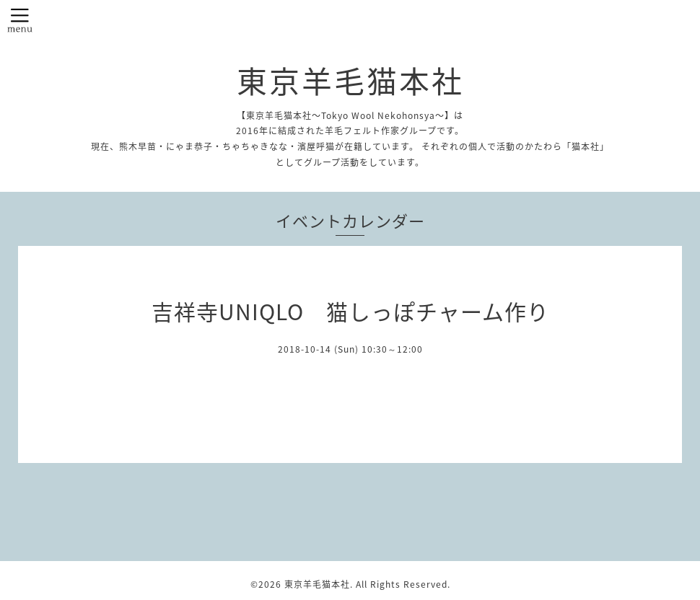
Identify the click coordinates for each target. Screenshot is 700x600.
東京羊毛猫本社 (350, 80)
